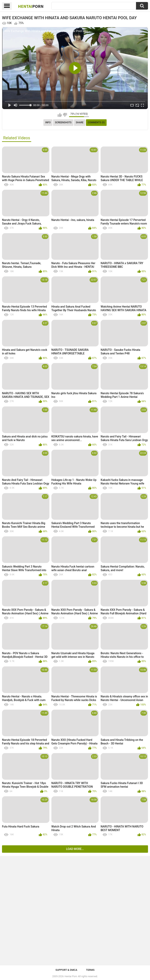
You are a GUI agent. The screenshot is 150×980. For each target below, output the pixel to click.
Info (48, 122)
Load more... (75, 849)
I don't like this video (65, 115)
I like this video (60, 115)
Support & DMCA (66, 970)
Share (80, 122)
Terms (90, 970)
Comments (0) (96, 122)
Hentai (31, 6)
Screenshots (63, 122)
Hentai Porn (71, 976)
